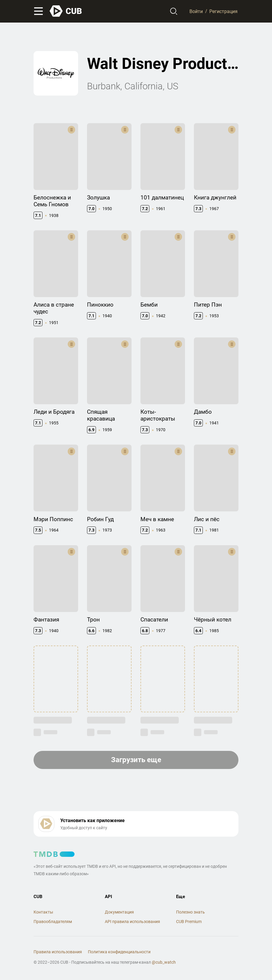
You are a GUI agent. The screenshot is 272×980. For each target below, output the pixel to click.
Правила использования (58, 952)
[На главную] (66, 11)
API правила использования (132, 922)
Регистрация (223, 11)
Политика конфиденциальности (119, 952)
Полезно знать (190, 912)
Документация (119, 912)
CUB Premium (189, 922)
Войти (196, 11)
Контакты (43, 912)
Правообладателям (53, 922)
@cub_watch (164, 962)
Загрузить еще (136, 760)
